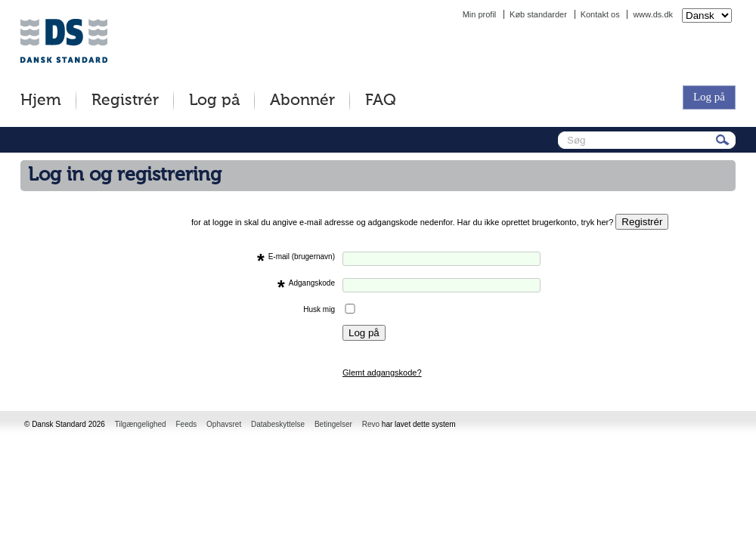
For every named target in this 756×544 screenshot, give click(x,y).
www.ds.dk (653, 14)
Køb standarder (538, 14)
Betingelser (333, 424)
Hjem (41, 101)
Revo (371, 424)
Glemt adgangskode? (382, 372)
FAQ (381, 101)
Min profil (480, 14)
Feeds (186, 424)
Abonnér (302, 101)
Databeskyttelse (278, 424)
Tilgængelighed (141, 424)
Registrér (125, 101)
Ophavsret (224, 424)
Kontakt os (600, 14)
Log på (214, 101)
